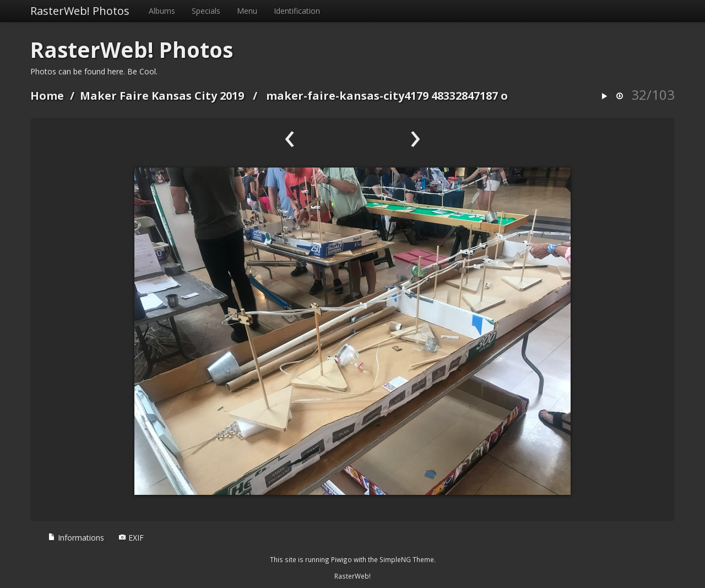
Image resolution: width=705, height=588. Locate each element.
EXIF (131, 538)
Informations (76, 538)
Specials (206, 11)
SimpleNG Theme (407, 559)
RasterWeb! (352, 576)
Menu (247, 11)
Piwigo (341, 559)
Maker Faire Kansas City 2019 (162, 96)
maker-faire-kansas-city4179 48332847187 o (387, 96)
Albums (162, 11)
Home (47, 96)
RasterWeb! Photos (80, 11)
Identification (297, 11)
